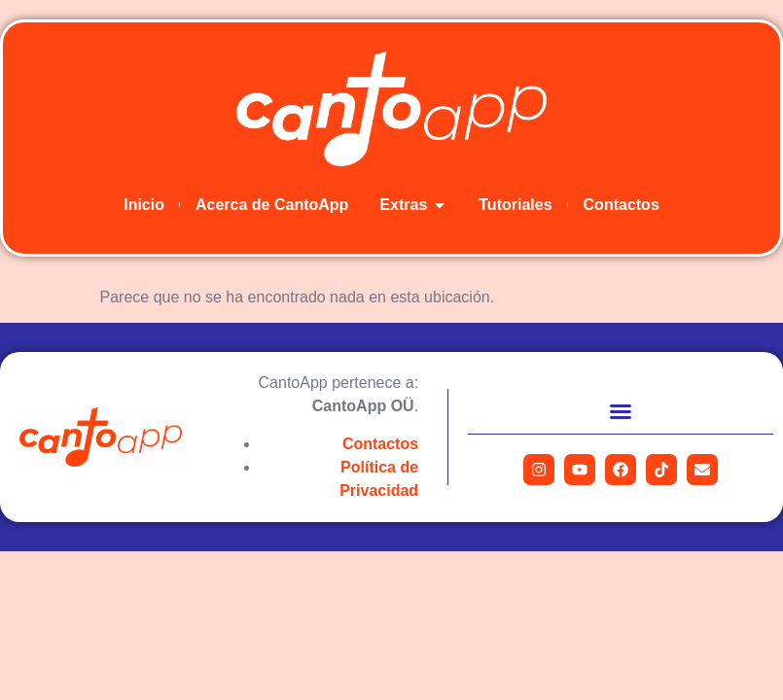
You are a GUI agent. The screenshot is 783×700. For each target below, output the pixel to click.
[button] (621, 411)
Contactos (380, 444)
